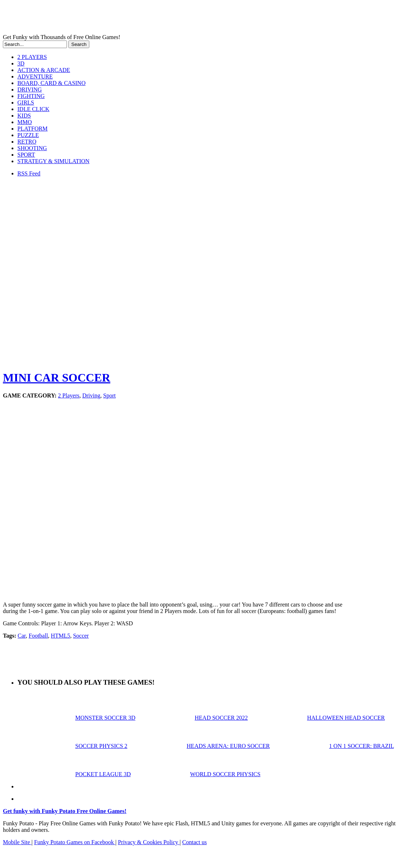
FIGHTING (31, 96)
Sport (109, 395)
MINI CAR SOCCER (57, 378)
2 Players (69, 395)
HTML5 (61, 636)
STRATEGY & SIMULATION (53, 161)
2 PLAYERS (32, 57)
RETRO (27, 142)
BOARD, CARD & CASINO (51, 83)
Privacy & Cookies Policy (149, 842)
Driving (91, 395)
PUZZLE (28, 135)
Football (38, 636)
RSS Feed (29, 173)
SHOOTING (32, 148)
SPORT (26, 155)
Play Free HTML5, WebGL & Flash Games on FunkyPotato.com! (126, 18)
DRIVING (30, 90)
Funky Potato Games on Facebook (75, 842)
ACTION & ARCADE (44, 70)
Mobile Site (17, 842)
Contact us (195, 842)
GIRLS (26, 103)
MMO (25, 122)
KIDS (24, 116)
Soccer (81, 636)
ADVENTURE (35, 76)
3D (21, 63)
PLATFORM (33, 129)
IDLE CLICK (33, 109)
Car (22, 636)
